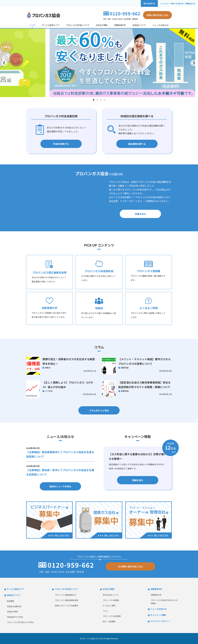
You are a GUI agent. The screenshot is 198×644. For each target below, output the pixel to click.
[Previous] (4, 63)
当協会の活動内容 (14, 606)
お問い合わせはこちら (157, 15)
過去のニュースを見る (60, 486)
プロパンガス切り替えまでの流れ (20, 622)
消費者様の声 (120, 25)
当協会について (139, 25)
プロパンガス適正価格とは (66, 595)
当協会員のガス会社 (15, 617)
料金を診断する (61, 144)
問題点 (48, 368)
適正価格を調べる (137, 144)
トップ (32, 25)
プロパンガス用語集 (111, 600)
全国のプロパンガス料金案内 (66, 606)
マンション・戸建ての (178, 3)
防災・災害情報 (109, 621)
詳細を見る (140, 214)
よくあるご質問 (109, 606)
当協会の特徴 (12, 612)
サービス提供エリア (51, 25)
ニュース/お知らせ (161, 25)
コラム (105, 611)
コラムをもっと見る (99, 410)
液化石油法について (111, 595)
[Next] (194, 63)
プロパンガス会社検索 (112, 616)
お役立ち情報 (102, 25)
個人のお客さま (149, 3)
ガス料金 (49, 391)
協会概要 (10, 601)
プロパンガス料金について (78, 25)
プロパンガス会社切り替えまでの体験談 (164, 602)
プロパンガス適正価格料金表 (66, 600)
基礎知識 (125, 368)
